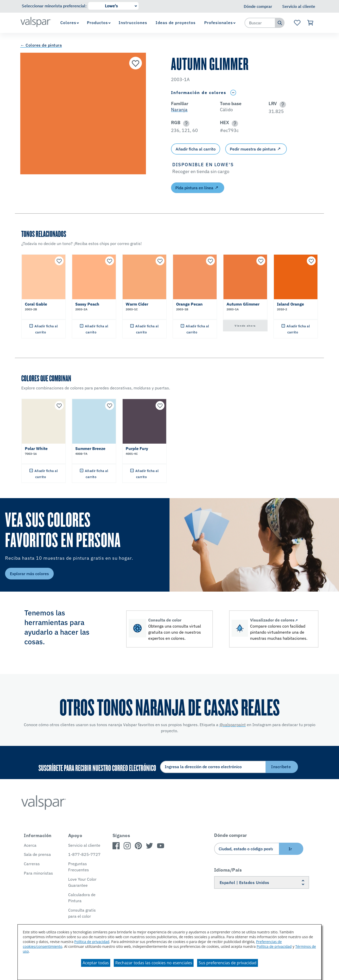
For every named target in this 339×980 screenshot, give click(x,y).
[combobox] (260, 23)
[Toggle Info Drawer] (233, 93)
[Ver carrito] (310, 23)
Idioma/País (228, 870)
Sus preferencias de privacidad (228, 963)
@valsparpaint (233, 725)
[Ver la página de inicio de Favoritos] (297, 23)
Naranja (179, 110)
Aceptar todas (96, 963)
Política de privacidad (92, 942)
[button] (282, 105)
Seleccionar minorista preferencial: (54, 6)
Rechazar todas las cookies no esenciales (154, 963)
